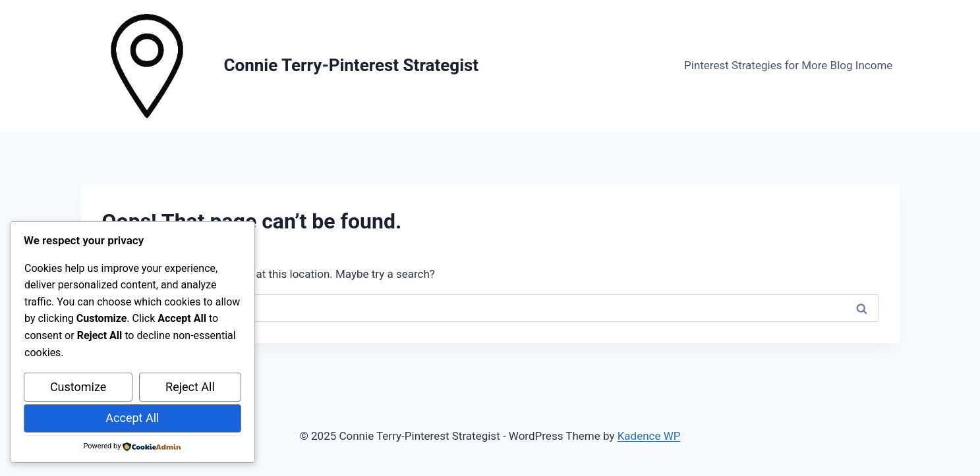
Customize (78, 387)
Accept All (132, 418)
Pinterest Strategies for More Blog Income (788, 65)
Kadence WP (649, 436)
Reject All (190, 387)
